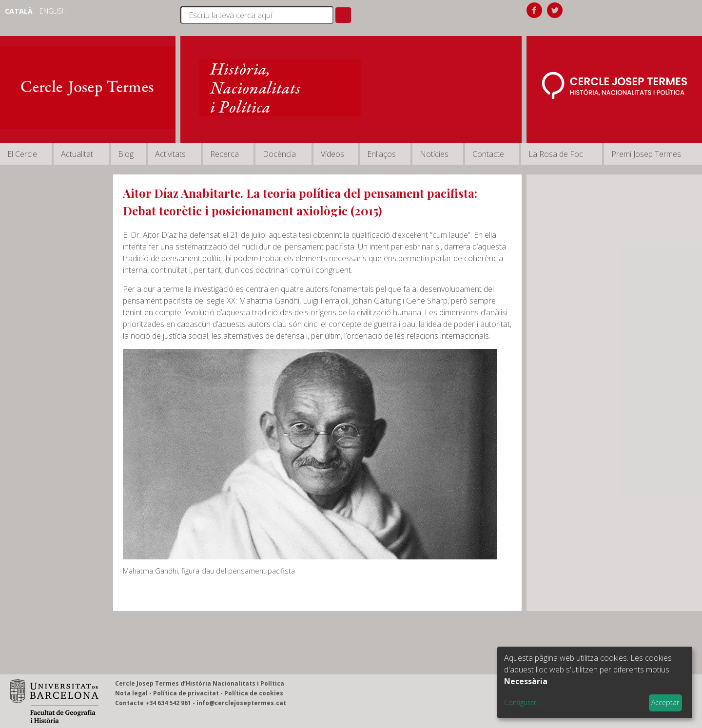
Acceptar (665, 702)
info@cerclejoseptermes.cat (241, 703)
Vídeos (332, 154)
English (53, 11)
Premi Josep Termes (646, 154)
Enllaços (381, 154)
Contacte (488, 154)
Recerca (224, 154)
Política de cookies (254, 693)
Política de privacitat (186, 693)
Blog (126, 154)
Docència (279, 154)
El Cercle (22, 154)
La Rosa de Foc (556, 154)
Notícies (434, 154)
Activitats (170, 154)
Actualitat (77, 154)
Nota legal (131, 693)
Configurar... (522, 702)
